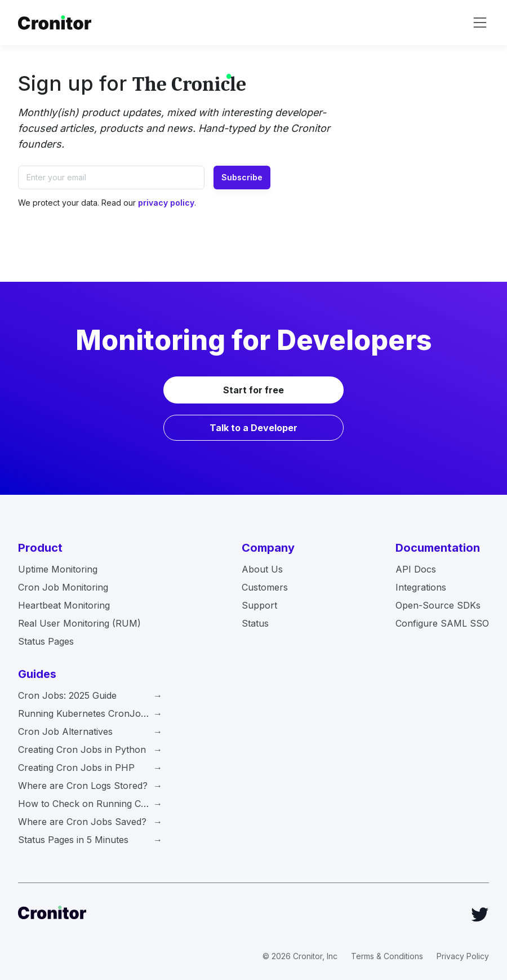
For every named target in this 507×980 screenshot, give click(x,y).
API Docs (416, 569)
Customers (265, 587)
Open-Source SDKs (438, 605)
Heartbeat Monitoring (64, 605)
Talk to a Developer (253, 428)
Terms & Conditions (387, 956)
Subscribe (242, 177)
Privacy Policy (463, 956)
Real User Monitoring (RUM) (79, 623)
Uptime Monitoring (58, 569)
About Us (262, 569)
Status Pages (46, 641)
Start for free (253, 390)
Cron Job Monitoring (63, 587)
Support (259, 605)
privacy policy (166, 203)
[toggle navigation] (480, 23)
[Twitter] (480, 915)
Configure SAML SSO (442, 623)
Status (255, 623)
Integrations (421, 587)
